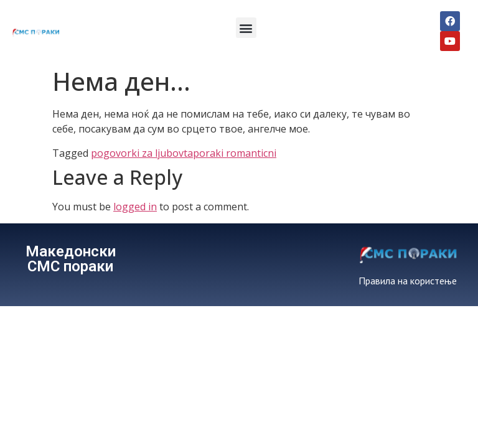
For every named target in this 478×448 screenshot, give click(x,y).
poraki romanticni (235, 153)
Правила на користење (408, 281)
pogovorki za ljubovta (142, 153)
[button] (246, 28)
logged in (135, 207)
